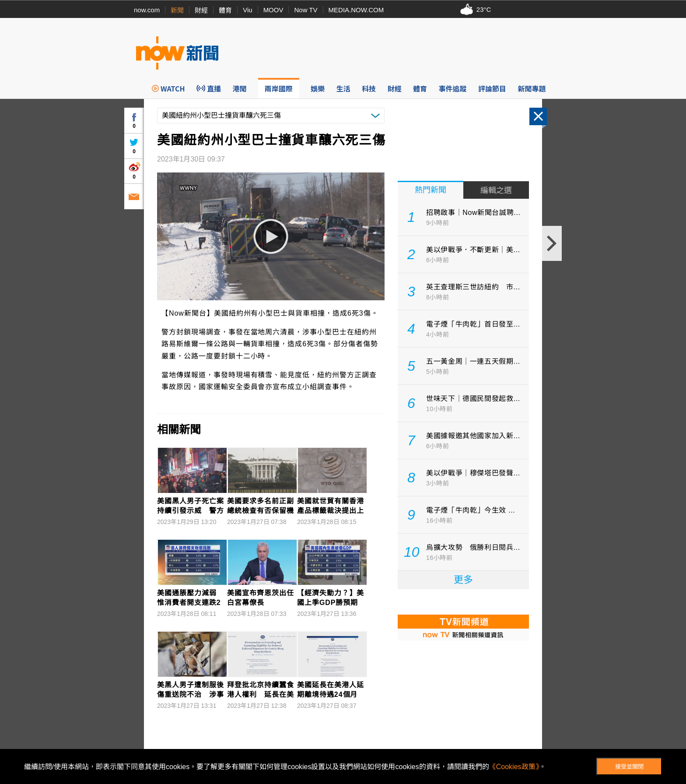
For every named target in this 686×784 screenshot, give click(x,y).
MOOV (273, 10)
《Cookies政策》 (514, 767)
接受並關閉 (629, 767)
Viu (247, 10)
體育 (225, 10)
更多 (463, 580)
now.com (147, 10)
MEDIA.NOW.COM (356, 10)
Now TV (306, 10)
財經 (201, 10)
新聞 (177, 10)
